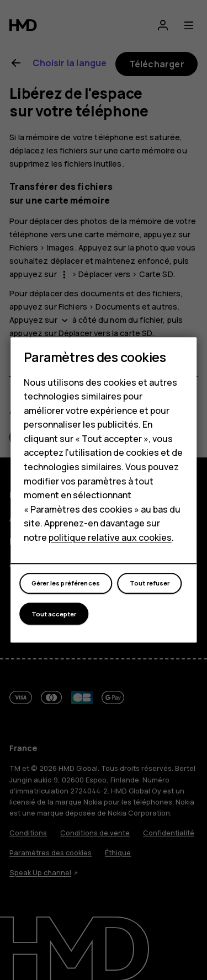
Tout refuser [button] (150, 583)
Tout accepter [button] (54, 614)
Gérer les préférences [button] (66, 583)
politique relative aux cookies (110, 537)
